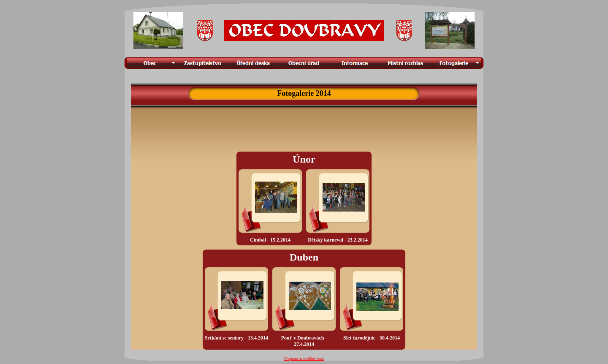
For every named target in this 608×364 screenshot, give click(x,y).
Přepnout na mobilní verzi (304, 359)
